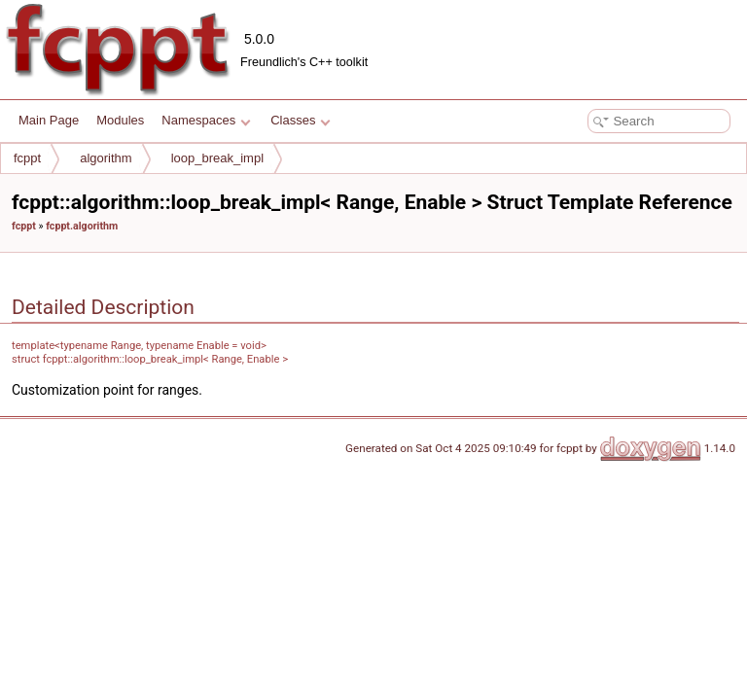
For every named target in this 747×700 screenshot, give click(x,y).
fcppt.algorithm (82, 226)
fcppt (27, 158)
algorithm (106, 158)
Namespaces (206, 120)
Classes (301, 120)
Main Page (49, 120)
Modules (120, 120)
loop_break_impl (217, 158)
